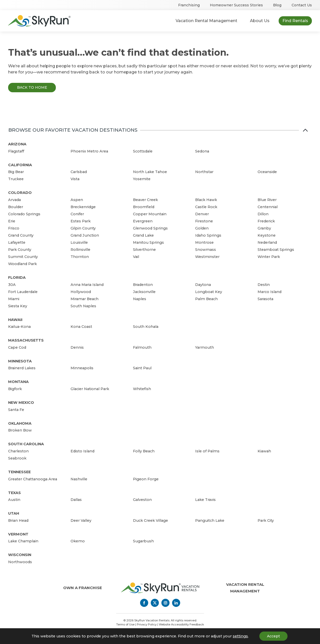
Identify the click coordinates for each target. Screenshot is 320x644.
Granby (264, 228)
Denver (202, 214)
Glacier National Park (90, 389)
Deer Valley (81, 520)
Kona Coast (81, 327)
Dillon (263, 214)
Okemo (78, 541)
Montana (18, 382)
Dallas (76, 500)
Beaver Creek (145, 200)
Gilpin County (83, 228)
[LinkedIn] (176, 603)
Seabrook (17, 458)
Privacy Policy (147, 624)
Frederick (266, 221)
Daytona (203, 285)
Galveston (142, 500)
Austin (14, 500)
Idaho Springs (208, 235)
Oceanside (267, 172)
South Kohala (146, 327)
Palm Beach (206, 299)
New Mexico (21, 403)
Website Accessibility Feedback (181, 624)
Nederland (267, 242)
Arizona (17, 144)
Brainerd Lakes (22, 368)
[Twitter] (155, 603)
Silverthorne (144, 250)
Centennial (268, 207)
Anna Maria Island (87, 285)
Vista (75, 179)
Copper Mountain (150, 214)
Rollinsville (80, 250)
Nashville (79, 479)
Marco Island (270, 292)
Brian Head (18, 520)
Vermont (18, 534)
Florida (17, 278)
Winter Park (269, 257)
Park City (266, 520)
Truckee (16, 179)
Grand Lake (143, 235)
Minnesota (20, 361)
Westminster (207, 257)
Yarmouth (205, 347)
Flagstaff (16, 151)
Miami (14, 299)
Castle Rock (206, 207)
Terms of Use (125, 624)
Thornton (80, 257)
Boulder (16, 207)
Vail (136, 257)
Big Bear (16, 172)
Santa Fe (16, 410)
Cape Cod (17, 347)
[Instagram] (165, 603)
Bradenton (143, 285)
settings (240, 636)
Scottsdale (143, 151)
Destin (264, 285)
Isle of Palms (207, 451)
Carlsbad (79, 172)
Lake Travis (205, 500)
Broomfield (144, 207)
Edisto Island (82, 451)
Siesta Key (18, 306)
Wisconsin (20, 555)
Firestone (204, 221)
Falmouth (142, 347)
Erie (12, 221)
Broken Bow (20, 430)
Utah (14, 513)
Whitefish (142, 389)
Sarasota (265, 299)
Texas (14, 493)
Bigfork (15, 389)
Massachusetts (26, 340)
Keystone (267, 235)
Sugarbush (143, 541)
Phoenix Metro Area (89, 151)
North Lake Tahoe (150, 172)
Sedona (202, 151)
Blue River (267, 200)
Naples (140, 299)
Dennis (77, 347)
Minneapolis (82, 368)
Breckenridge (83, 207)
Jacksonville (144, 292)
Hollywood (81, 292)
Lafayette (17, 242)
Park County (20, 250)
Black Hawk (206, 200)
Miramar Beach (85, 299)
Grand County (21, 235)
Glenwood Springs (150, 228)
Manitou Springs (148, 242)
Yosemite (142, 179)
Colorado (20, 193)
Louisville (79, 242)
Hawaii (15, 320)
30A (12, 285)
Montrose (204, 242)
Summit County (23, 257)
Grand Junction (85, 235)
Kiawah (264, 451)
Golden (202, 228)
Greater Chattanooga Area (33, 479)
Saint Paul (142, 368)
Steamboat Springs (276, 250)
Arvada (14, 200)
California (20, 165)
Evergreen (143, 221)
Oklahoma (20, 423)
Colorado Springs (24, 214)
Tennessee (19, 472)
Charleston (18, 451)
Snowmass (206, 250)
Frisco (14, 228)
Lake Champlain (23, 541)
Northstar (204, 172)
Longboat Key (209, 292)
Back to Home (32, 87)
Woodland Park (22, 264)
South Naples (83, 306)
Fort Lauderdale (23, 292)
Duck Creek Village (150, 520)
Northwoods (20, 562)
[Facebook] (144, 603)
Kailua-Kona (19, 327)
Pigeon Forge (146, 479)
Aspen (77, 200)
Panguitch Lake (210, 520)
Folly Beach (144, 451)
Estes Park (81, 221)
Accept (273, 636)
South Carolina (26, 444)
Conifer (77, 214)
